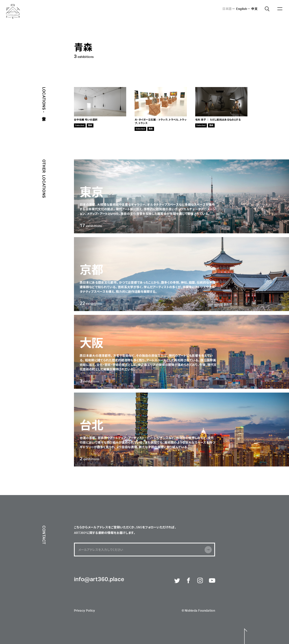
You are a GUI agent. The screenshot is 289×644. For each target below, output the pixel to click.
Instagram (200, 581)
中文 (254, 9)
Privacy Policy (84, 611)
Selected (80, 125)
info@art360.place (99, 580)
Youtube (212, 581)
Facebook (189, 581)
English (242, 9)
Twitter (177, 581)
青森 (90, 125)
